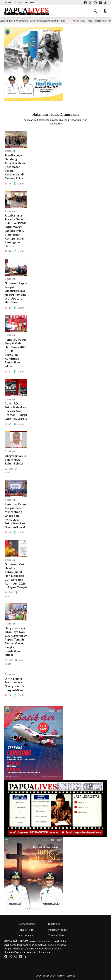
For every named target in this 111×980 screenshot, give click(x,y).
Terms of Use (56, 935)
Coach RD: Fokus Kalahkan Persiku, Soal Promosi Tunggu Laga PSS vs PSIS (16, 411)
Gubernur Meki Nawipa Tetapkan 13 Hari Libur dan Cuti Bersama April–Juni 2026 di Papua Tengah (16, 576)
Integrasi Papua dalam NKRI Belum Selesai (15, 460)
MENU (8, 3)
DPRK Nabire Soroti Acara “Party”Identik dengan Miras (14, 684)
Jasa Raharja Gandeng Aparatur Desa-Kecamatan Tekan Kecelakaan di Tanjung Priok (15, 167)
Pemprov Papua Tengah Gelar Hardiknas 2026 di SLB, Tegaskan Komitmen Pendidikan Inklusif (16, 353)
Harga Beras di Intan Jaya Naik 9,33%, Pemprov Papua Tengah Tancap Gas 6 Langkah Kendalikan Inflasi (16, 641)
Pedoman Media (57, 930)
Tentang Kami (27, 924)
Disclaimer (54, 924)
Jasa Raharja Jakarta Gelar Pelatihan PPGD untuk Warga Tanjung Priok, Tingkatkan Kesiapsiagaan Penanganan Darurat (15, 231)
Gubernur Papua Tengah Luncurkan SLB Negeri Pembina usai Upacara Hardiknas (16, 293)
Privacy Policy (27, 930)
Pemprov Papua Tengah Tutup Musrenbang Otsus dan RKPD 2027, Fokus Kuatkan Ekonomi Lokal (16, 515)
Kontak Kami (26, 935)
